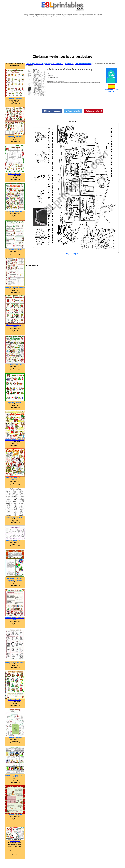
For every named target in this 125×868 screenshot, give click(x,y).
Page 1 (68, 254)
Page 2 (75, 254)
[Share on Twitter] (73, 111)
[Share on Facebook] (52, 111)
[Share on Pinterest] (94, 111)
